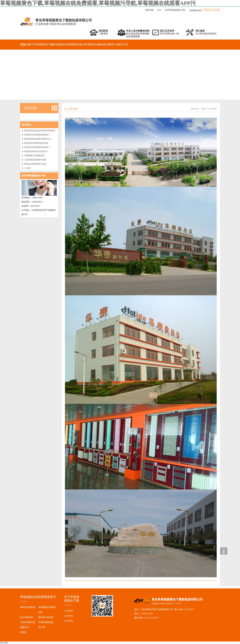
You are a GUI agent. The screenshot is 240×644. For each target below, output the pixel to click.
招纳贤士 (104, 44)
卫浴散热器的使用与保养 (35, 160)
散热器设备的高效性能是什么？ (38, 139)
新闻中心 (113, 44)
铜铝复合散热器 (46, 617)
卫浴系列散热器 (28, 622)
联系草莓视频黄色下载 (175, 10)
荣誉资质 (95, 44)
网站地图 (149, 10)
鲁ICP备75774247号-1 (184, 609)
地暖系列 (24, 627)
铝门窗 (42, 627)
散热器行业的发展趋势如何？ (37, 135)
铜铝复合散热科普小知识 (35, 164)
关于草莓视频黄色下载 (41, 44)
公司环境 (85, 44)
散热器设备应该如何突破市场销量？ (40, 131)
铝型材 (23, 632)
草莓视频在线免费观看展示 (67, 44)
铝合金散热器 (26, 617)
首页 (203, 109)
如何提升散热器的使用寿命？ (37, 147)
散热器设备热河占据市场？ (36, 151)
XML (159, 10)
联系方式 (123, 44)
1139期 (27, 168)
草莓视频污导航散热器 (34, 156)
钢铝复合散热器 (28, 607)
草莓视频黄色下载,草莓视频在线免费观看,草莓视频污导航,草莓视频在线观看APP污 (98, 3)
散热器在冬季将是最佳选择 (36, 143)
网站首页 (25, 44)
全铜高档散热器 (46, 622)
